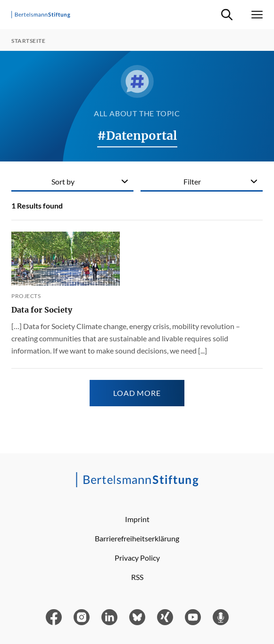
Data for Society (42, 310)
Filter (192, 181)
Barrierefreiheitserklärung (137, 538)
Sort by (63, 181)
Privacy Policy (137, 558)
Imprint (137, 519)
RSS (137, 577)
